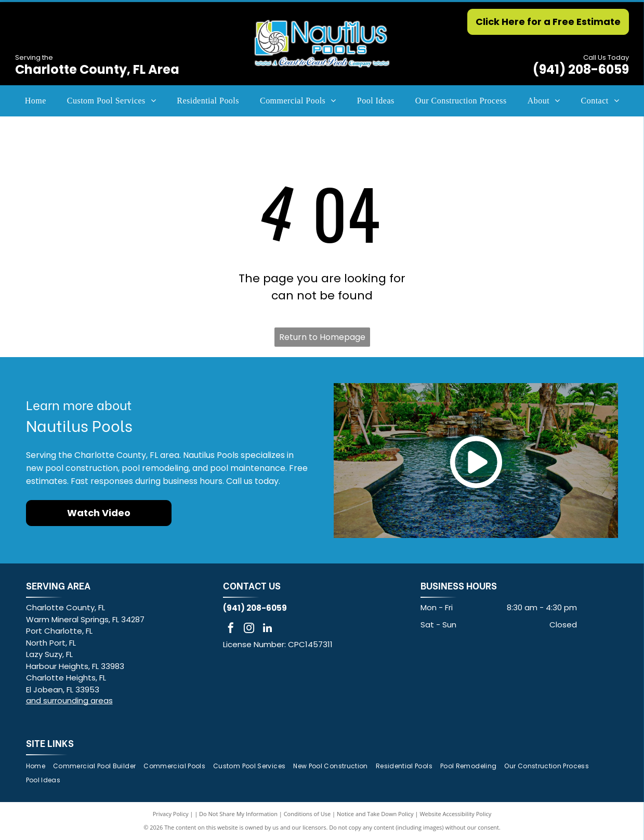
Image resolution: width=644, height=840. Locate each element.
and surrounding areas (69, 700)
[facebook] (231, 629)
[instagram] (249, 629)
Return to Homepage (322, 337)
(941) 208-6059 (581, 69)
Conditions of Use (307, 814)
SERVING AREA (58, 585)
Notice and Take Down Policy (375, 814)
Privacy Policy (171, 814)
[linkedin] (267, 629)
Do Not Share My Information (238, 814)
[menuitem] (36, 101)
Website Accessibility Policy (455, 814)
